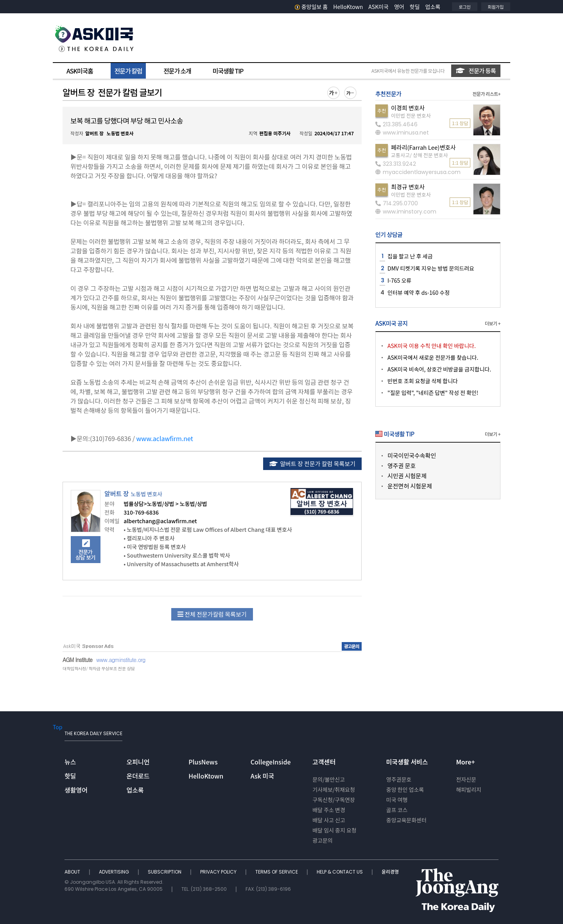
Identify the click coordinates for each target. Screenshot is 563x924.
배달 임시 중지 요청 (334, 830)
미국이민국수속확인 (412, 455)
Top (57, 727)
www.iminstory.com (406, 212)
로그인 (464, 7)
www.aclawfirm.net (165, 438)
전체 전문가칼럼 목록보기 (212, 614)
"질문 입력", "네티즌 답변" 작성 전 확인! (433, 393)
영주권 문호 (402, 466)
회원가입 (496, 7)
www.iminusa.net (402, 133)
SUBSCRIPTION (165, 872)
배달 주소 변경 (329, 810)
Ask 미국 (262, 776)
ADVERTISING (115, 872)
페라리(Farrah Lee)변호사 (423, 147)
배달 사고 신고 (329, 820)
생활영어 (76, 790)
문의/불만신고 (329, 779)
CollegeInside (271, 762)
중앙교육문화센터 (406, 820)
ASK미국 (378, 7)
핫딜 (415, 7)
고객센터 (324, 762)
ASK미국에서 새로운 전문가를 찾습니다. (433, 357)
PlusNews (203, 762)
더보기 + (493, 323)
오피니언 (138, 762)
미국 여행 (397, 800)
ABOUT (73, 872)
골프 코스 (397, 810)
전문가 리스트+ (486, 94)
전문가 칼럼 (128, 71)
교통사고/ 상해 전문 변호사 (419, 155)
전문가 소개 (177, 71)
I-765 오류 (399, 280)
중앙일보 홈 (311, 7)
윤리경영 (390, 872)
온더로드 (138, 776)
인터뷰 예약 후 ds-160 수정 (419, 292)
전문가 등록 (476, 71)
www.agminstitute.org (121, 660)
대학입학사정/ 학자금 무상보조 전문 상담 (99, 668)
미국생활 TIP (228, 71)
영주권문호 (399, 779)
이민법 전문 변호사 (411, 116)
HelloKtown (348, 7)
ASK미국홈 (80, 71)
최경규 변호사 (408, 187)
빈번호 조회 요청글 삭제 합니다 (423, 381)
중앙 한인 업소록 (405, 789)
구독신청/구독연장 (334, 800)
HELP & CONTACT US (340, 872)
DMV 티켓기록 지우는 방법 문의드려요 (431, 268)
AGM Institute (77, 660)
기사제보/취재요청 (334, 789)
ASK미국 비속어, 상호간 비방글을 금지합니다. (439, 369)
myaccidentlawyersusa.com (418, 172)
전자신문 (466, 779)
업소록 (433, 7)
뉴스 (70, 762)
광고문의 (323, 840)
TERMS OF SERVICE (277, 872)
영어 (399, 7)
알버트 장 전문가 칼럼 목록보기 (312, 464)
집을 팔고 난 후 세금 (410, 256)
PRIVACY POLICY (219, 872)
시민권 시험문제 (407, 476)
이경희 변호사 (408, 108)
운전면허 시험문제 (410, 486)
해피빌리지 (468, 789)
